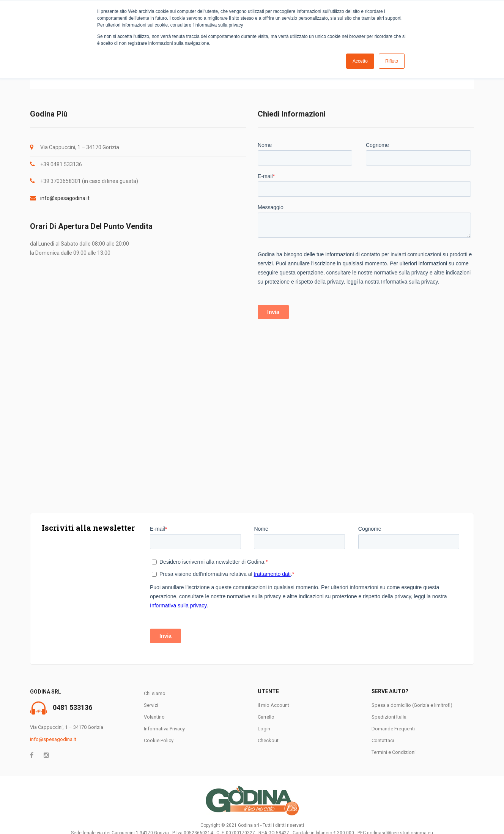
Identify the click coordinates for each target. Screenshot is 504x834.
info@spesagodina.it (65, 198)
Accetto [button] (360, 61)
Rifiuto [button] (392, 61)
